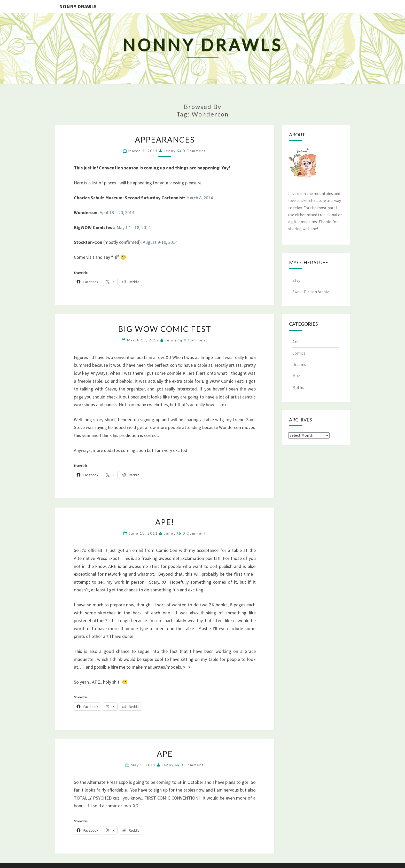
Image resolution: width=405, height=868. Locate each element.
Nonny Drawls (78, 6)
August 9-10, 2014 (160, 242)
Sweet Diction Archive (311, 292)
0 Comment (194, 151)
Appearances (165, 139)
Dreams (299, 364)
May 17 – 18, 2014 (134, 227)
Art (295, 342)
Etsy (296, 280)
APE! (165, 522)
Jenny (170, 151)
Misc (296, 376)
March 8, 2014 (200, 198)
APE (165, 754)
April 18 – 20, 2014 (117, 212)
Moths (298, 387)
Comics (299, 353)
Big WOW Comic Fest (165, 329)
